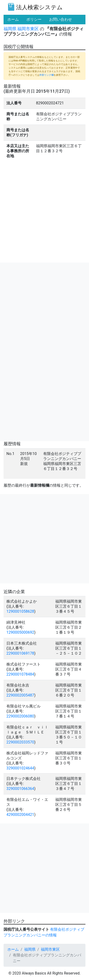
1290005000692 (20, 632)
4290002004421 (20, 815)
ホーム (13, 949)
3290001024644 (20, 768)
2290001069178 (20, 653)
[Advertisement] (44, 307)
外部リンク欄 (47, 75)
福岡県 (10, 29)
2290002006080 (20, 716)
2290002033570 (20, 742)
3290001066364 (20, 789)
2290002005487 (20, 695)
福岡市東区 (28, 29)
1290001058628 (20, 611)
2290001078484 (20, 674)
